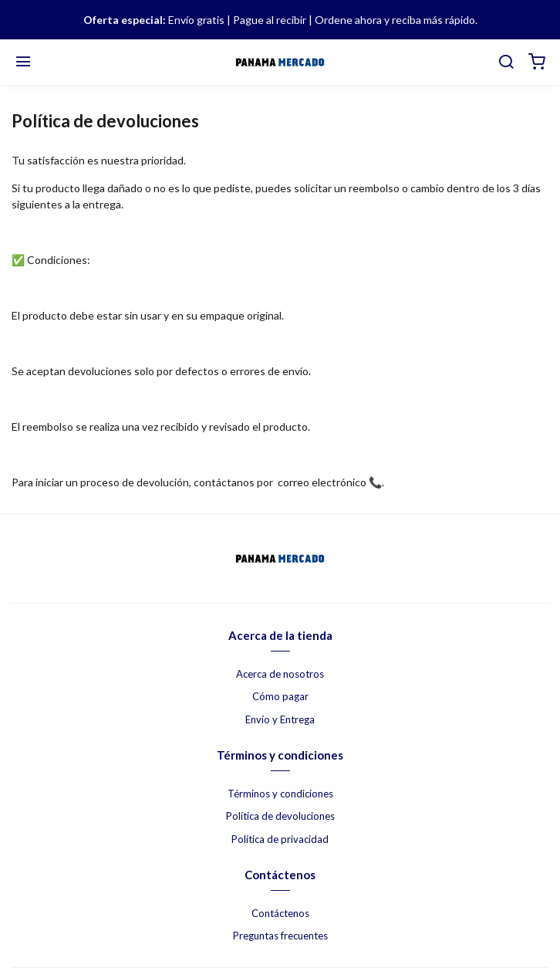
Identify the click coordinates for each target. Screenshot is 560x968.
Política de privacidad (280, 839)
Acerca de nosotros (280, 674)
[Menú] (23, 63)
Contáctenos (280, 913)
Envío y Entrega (280, 719)
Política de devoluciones (280, 816)
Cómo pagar (280, 696)
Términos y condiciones (280, 794)
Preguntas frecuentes (280, 936)
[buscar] (506, 63)
